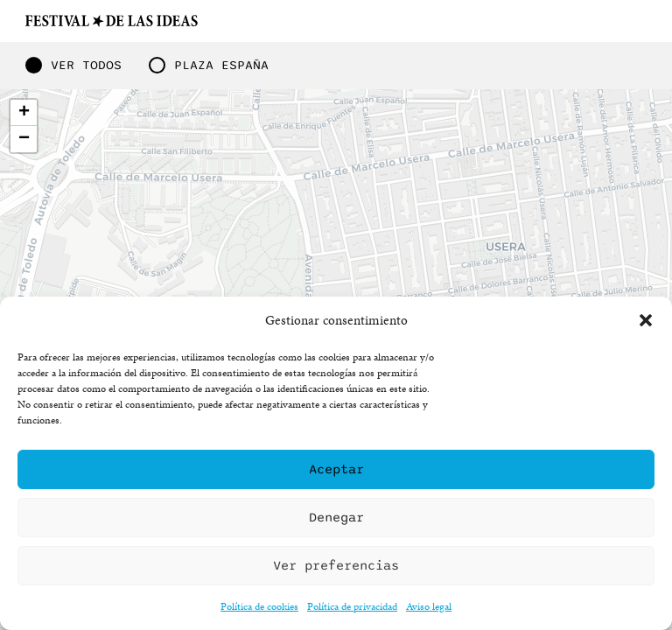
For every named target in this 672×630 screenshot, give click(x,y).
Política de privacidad (352, 606)
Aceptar (336, 469)
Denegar (336, 517)
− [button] (24, 139)
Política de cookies (259, 606)
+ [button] (24, 113)
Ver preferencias (336, 565)
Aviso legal (429, 606)
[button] (646, 320)
